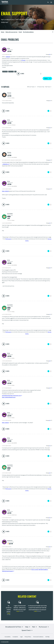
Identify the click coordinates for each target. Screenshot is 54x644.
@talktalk (8, 57)
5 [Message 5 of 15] (50, 223)
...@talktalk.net (6, 164)
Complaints (15, 637)
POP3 (15, 71)
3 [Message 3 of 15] (50, 160)
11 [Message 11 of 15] (50, 446)
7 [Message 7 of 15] (50, 314)
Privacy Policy (28, 637)
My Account (8, 239)
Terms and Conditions (38, 637)
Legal (21, 637)
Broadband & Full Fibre (13, 627)
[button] (48, 2)
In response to (11, 98)
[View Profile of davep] (10, 48)
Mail (34, 627)
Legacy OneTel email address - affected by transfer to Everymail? (20, 608)
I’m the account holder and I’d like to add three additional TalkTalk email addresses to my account (37, 608)
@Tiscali (24, 60)
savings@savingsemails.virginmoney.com (13, 395)
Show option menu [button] (52, 32)
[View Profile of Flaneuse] (11, 93)
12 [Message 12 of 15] (50, 473)
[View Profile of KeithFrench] (10, 541)
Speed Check (26, 630)
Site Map (47, 637)
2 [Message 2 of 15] (50, 128)
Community (43, 2)
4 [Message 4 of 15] (50, 189)
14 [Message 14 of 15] (50, 547)
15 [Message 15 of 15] (50, 54)
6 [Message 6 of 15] (50, 268)
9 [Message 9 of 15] (50, 388)
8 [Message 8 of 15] (50, 361)
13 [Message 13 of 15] (50, 518)
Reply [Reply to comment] (48, 111)
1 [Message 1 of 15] (50, 101)
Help (27, 627)
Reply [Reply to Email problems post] (46, 78)
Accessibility (8, 637)
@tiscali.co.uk (11, 71)
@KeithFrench (13, 397)
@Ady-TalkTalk (6, 191)
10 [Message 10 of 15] (50, 420)
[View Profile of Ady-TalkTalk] (11, 214)
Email (9, 613)
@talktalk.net (5, 71)
